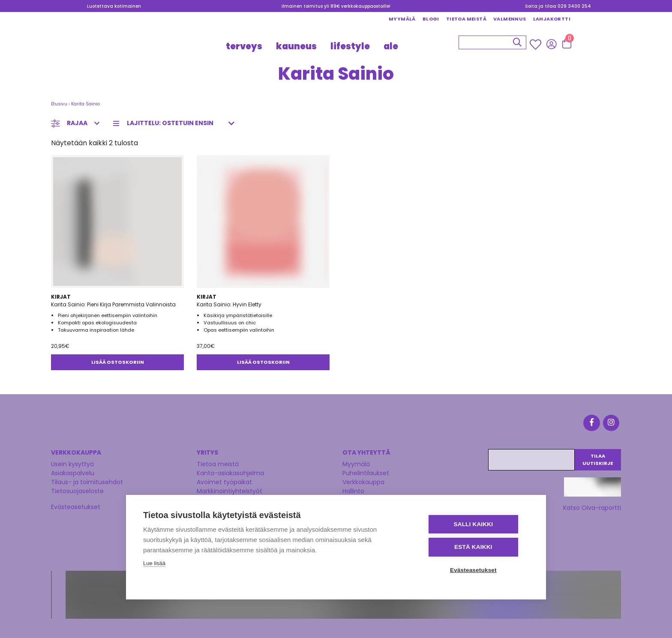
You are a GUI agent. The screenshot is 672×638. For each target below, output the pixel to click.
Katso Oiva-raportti (592, 506)
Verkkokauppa (363, 480)
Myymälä (402, 19)
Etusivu (59, 104)
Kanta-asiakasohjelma (230, 471)
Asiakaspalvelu (73, 471)
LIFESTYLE (350, 46)
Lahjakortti (552, 19)
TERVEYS (244, 46)
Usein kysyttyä (72, 462)
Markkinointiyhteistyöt (229, 489)
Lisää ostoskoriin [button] (118, 362)
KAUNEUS (296, 46)
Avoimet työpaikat (224, 480)
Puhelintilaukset (366, 471)
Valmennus (510, 19)
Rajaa (77, 123)
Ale (391, 46)
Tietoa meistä (466, 19)
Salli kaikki (477, 525)
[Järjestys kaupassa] (176, 123)
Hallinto (353, 489)
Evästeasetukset (76, 505)
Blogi (431, 19)
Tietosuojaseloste (77, 489)
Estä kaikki (477, 547)
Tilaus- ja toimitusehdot (87, 480)
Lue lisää (154, 564)
